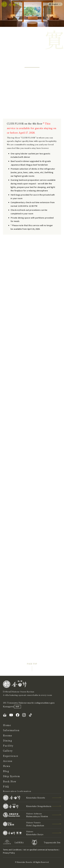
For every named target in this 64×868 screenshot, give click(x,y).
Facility (8, 746)
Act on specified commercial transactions (41, 850)
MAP (17, 707)
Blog (6, 771)
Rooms (8, 735)
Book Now (10, 781)
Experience (11, 756)
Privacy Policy (9, 853)
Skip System (11, 776)
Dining (7, 740)
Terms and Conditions (12, 850)
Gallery (8, 751)
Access (8, 761)
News (7, 766)
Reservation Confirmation (17, 791)
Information (11, 730)
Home (7, 725)
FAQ (6, 786)
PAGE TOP (32, 664)
